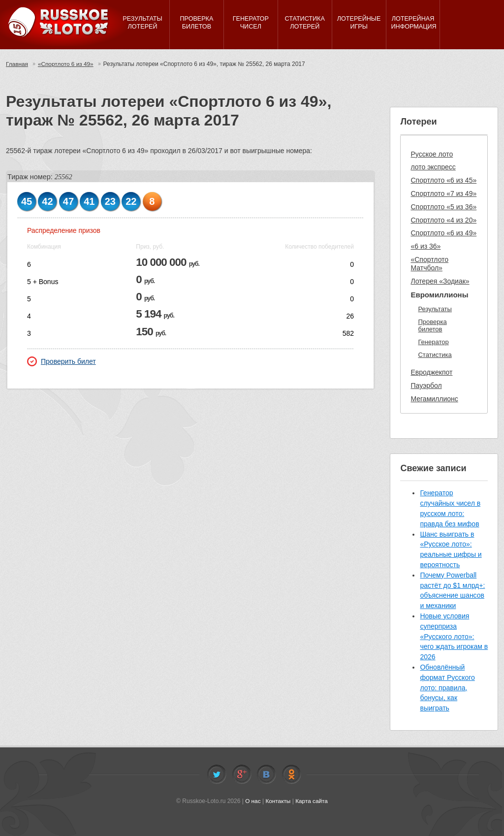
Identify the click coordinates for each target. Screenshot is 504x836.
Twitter (217, 774)
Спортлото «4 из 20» (443, 220)
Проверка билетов (432, 326)
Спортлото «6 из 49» (443, 233)
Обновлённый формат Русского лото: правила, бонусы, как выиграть (447, 688)
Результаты (435, 309)
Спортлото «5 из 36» (443, 207)
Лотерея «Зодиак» (440, 281)
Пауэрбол (426, 386)
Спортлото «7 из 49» (443, 193)
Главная (17, 64)
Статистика (435, 355)
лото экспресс (433, 167)
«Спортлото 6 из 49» (67, 64)
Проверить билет (62, 361)
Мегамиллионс (434, 399)
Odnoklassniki (291, 774)
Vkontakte (266, 774)
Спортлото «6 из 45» (443, 180)
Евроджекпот (431, 372)
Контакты (278, 801)
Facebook (242, 774)
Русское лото (432, 154)
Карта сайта (312, 801)
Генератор (433, 342)
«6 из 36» (425, 246)
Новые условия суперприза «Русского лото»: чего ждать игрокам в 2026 (454, 636)
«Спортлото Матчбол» (429, 264)
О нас (252, 801)
